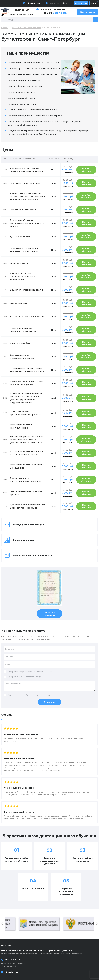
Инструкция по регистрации (28, 525)
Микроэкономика (19, 303)
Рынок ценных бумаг (21, 343)
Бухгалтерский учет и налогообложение (21, 426)
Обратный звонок (87, 12)
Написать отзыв (18, 720)
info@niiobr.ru (34, 3)
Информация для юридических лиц (32, 555)
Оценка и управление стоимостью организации (23, 330)
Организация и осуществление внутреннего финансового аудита (27, 370)
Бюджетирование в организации (27, 317)
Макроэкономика (19, 263)
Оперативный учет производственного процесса (25, 413)
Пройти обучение (86, 170)
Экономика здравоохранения (25, 183)
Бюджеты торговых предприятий (27, 290)
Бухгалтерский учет (20, 237)
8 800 (55, 13)
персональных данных (45, 695)
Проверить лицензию (49, 614)
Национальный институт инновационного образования (21, 12)
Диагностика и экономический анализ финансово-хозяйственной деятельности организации (27, 197)
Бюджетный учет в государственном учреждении (26, 480)
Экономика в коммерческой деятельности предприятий (24, 250)
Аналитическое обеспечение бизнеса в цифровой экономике (26, 170)
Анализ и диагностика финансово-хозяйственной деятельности (24, 277)
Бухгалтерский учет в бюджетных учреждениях (27, 466)
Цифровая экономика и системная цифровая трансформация (27, 506)
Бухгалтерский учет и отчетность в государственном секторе (27, 453)
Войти (94, 3)
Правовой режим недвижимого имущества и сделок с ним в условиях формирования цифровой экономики (26, 398)
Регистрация (81, 3)
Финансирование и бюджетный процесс (26, 493)
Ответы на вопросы (23, 540)
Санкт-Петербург (58, 3)
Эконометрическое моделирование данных (22, 357)
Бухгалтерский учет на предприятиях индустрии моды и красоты (27, 223)
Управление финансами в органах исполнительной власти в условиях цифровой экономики (27, 440)
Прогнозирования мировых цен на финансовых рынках (26, 383)
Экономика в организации (24, 210)
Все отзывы (6, 720)
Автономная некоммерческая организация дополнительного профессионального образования (49, 952)
